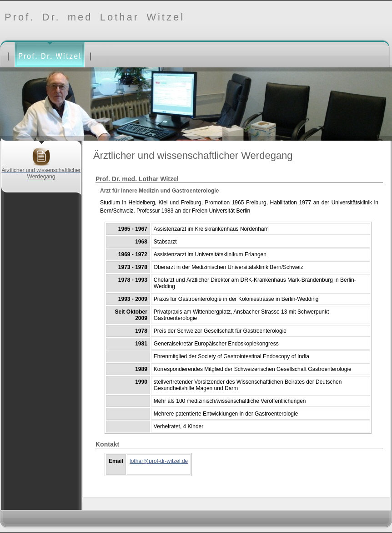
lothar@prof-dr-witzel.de (159, 461)
